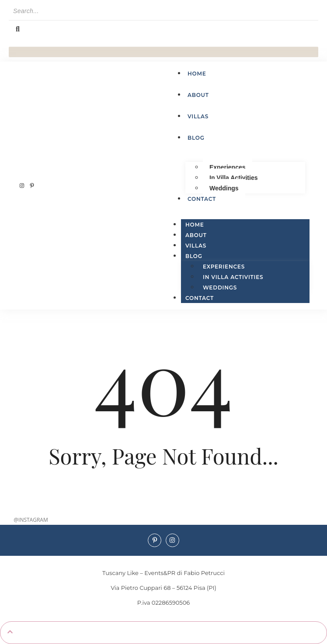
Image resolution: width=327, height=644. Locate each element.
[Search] (163, 11)
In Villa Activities (234, 178)
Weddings (224, 188)
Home (195, 225)
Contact (200, 298)
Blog (194, 256)
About (196, 235)
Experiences (228, 167)
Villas (196, 246)
